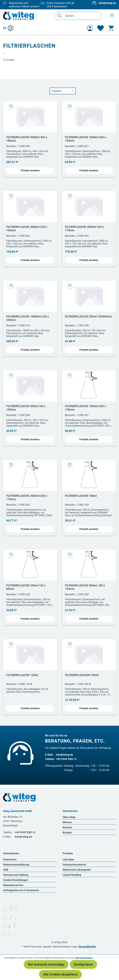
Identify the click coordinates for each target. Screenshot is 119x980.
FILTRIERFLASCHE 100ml (81, 496)
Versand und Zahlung (16, 875)
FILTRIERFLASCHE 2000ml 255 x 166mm (27, 229)
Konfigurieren (83, 964)
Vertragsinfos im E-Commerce (21, 890)
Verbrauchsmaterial (74, 865)
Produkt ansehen (30, 170)
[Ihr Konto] (90, 28)
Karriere (67, 827)
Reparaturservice (13, 885)
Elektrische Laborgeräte (77, 870)
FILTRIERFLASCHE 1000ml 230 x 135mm (85, 139)
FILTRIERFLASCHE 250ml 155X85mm (88, 316)
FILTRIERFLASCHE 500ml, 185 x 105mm (85, 587)
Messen (67, 822)
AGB (6, 870)
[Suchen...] (81, 16)
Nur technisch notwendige (46, 964)
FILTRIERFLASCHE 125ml (22, 675)
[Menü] (112, 15)
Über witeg (69, 817)
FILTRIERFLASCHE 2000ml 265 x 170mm (27, 497)
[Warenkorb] (111, 28)
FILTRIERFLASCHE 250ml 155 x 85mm (26, 587)
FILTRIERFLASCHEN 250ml (82, 675)
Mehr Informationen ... (85, 958)
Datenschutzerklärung (16, 865)
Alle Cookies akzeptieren (61, 974)
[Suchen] (61, 16)
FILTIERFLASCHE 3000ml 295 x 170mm (85, 229)
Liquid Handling (72, 875)
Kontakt (67, 832)
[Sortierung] (63, 91)
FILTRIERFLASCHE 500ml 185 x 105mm (26, 408)
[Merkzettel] (100, 28)
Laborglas (68, 859)
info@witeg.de (107, 3)
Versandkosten (87, 947)
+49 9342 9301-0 (66, 759)
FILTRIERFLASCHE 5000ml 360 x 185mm (27, 139)
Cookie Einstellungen (16, 880)
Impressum (10, 859)
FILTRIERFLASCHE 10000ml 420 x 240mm (28, 318)
